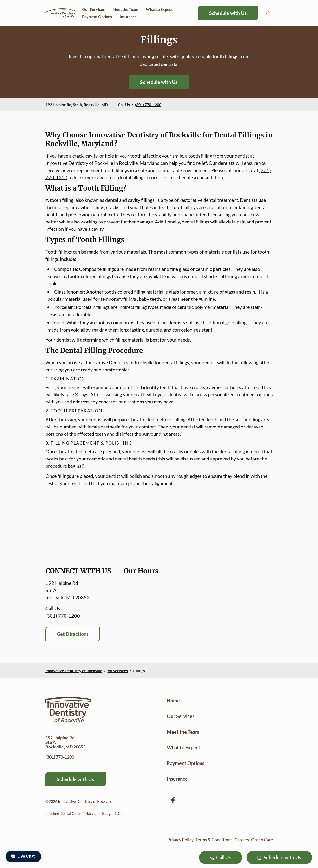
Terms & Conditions (214, 840)
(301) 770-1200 (148, 105)
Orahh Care (262, 840)
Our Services (93, 9)
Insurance (128, 16)
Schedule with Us (228, 13)
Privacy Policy (180, 840)
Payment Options (97, 16)
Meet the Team (125, 9)
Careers (242, 840)
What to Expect (159, 9)
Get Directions (73, 634)
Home (173, 701)
